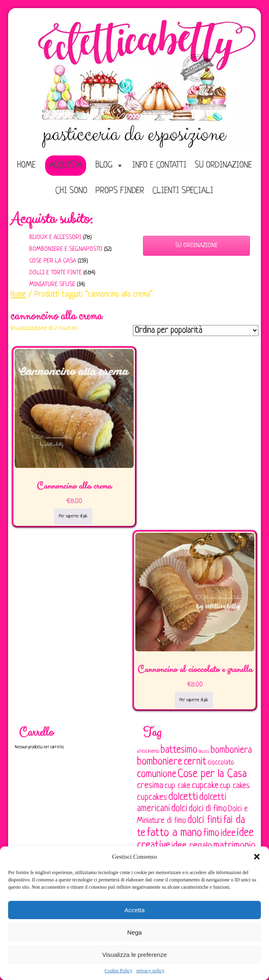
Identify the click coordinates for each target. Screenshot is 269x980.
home (26, 165)
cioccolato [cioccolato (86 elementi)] (221, 763)
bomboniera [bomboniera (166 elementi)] (231, 750)
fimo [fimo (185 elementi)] (211, 834)
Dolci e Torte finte (55, 273)
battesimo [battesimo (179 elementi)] (179, 750)
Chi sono (71, 191)
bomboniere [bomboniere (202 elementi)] (160, 762)
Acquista (66, 165)
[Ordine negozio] (196, 331)
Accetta (134, 910)
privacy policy (151, 971)
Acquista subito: (52, 219)
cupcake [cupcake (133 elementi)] (205, 786)
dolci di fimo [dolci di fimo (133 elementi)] (208, 809)
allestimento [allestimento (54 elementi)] (148, 752)
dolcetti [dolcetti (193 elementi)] (183, 797)
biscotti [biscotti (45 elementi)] (204, 752)
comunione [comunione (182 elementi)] (157, 774)
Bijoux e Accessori (55, 238)
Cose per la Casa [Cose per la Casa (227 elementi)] (212, 774)
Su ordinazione (223, 165)
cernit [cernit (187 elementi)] (195, 762)
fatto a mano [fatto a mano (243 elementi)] (174, 833)
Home (18, 295)
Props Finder (120, 191)
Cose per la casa (53, 261)
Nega (134, 932)
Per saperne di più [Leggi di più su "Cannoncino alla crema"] (73, 516)
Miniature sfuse (52, 285)
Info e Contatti (159, 165)
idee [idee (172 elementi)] (228, 833)
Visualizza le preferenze (135, 955)
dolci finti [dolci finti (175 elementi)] (205, 820)
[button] (257, 857)
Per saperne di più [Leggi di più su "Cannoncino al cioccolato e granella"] (194, 700)
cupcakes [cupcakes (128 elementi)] (152, 798)
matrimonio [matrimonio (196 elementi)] (234, 846)
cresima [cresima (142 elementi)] (150, 786)
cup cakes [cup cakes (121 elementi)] (235, 786)
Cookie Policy (118, 971)
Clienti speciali (183, 191)
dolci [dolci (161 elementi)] (179, 809)
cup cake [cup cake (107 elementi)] (178, 786)
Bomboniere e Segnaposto (66, 249)
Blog (104, 165)
